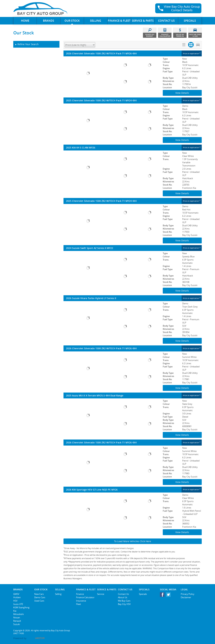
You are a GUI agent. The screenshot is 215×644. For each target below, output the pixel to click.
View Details (182, 93)
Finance (80, 594)
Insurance (81, 601)
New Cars (39, 594)
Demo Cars (40, 597)
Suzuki (17, 624)
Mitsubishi (18, 614)
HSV (15, 601)
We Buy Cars (124, 601)
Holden (17, 597)
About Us (123, 597)
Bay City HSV (124, 604)
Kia (15, 611)
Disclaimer (186, 597)
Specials (143, 594)
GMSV (16, 594)
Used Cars (39, 601)
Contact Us (123, 594)
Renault (17, 621)
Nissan (17, 617)
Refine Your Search (27, 44)
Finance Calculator (85, 597)
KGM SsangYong (21, 607)
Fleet (79, 604)
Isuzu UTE (18, 604)
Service (101, 594)
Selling (58, 594)
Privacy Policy (188, 594)
